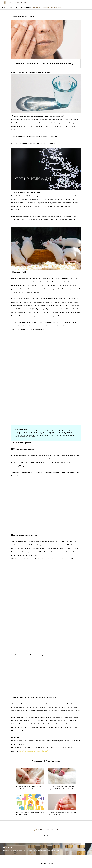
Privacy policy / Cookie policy (46, 858)
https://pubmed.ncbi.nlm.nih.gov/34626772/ (33, 751)
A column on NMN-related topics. (23, 17)
